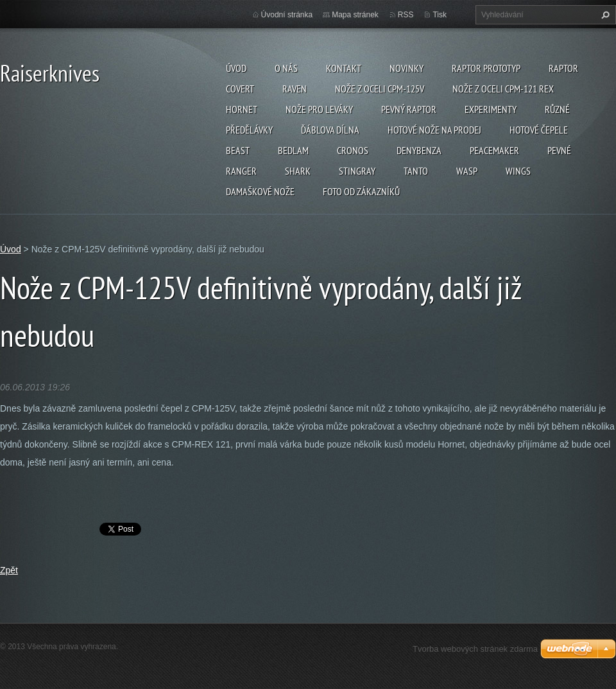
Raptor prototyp (486, 68)
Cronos (353, 150)
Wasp (467, 171)
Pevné (559, 150)
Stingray (357, 171)
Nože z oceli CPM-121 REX (503, 89)
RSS (406, 15)
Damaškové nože (260, 191)
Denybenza (419, 150)
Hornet (242, 109)
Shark (298, 171)
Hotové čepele (539, 130)
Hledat (604, 15)
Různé (557, 109)
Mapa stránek (355, 15)
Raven (295, 89)
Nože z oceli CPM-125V (380, 89)
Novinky (406, 68)
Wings (518, 171)
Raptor (563, 68)
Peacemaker (494, 150)
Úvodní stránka (287, 15)
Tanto (416, 171)
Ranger (241, 171)
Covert (240, 89)
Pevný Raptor (409, 109)
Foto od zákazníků (361, 191)
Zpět (9, 570)
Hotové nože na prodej (434, 130)
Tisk (440, 15)
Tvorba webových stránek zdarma (475, 649)
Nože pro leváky (319, 109)
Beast (238, 150)
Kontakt (344, 68)
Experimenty (491, 109)
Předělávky (249, 130)
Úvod (236, 68)
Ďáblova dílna (330, 130)
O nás (286, 68)
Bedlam (293, 150)
